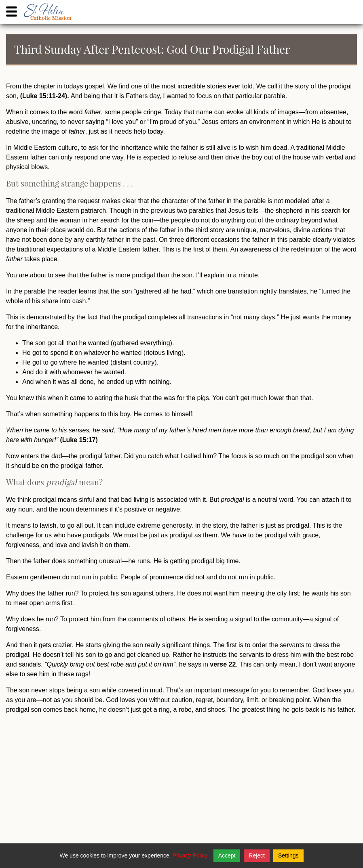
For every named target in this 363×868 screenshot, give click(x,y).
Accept (227, 855)
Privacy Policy (190, 855)
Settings (288, 855)
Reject (257, 855)
